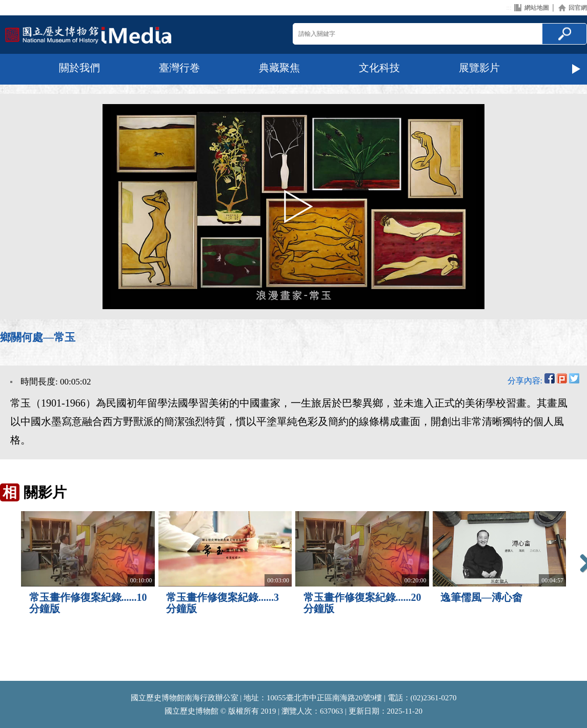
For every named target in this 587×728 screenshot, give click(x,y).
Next (577, 69)
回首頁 (88, 35)
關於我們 (79, 68)
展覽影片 (479, 68)
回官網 (578, 8)
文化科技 (379, 68)
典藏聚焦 (279, 68)
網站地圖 (537, 8)
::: (509, 8)
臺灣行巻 (179, 68)
